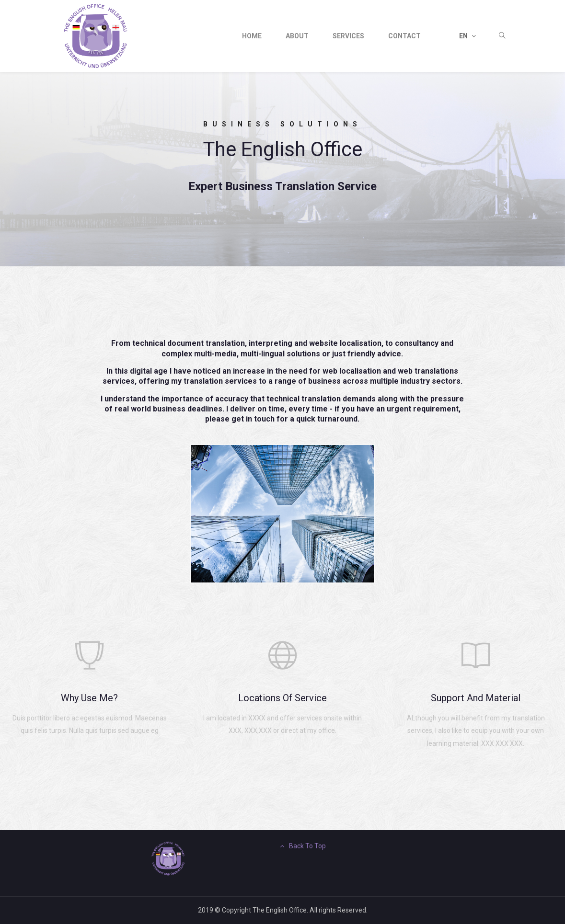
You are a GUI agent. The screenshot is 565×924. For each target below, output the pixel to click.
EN (467, 36)
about (297, 36)
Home (252, 36)
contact (404, 36)
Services (348, 36)
